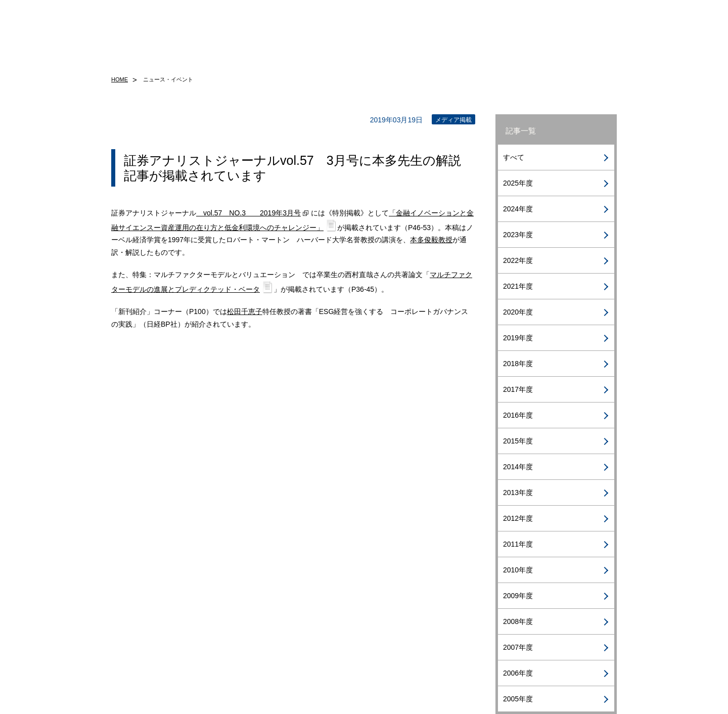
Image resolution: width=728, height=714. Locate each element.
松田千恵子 (245, 311)
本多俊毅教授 (431, 240)
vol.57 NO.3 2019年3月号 (248, 213)
